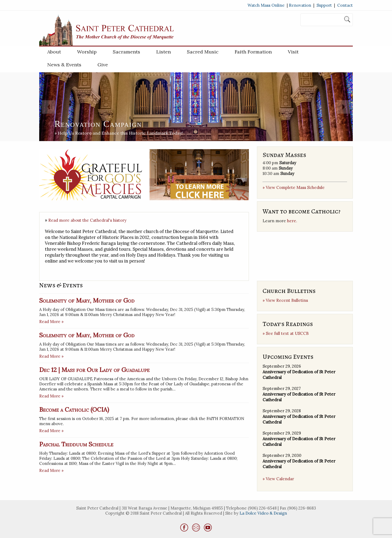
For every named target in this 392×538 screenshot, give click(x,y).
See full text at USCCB (287, 333)
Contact (345, 5)
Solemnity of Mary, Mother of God (87, 300)
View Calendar (280, 479)
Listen (164, 52)
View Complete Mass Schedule (295, 187)
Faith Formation (253, 52)
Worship (87, 52)
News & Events (64, 65)
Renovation (300, 5)
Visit (293, 52)
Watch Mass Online (266, 5)
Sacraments (126, 52)
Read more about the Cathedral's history (87, 220)
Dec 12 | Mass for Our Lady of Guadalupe (94, 370)
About (54, 52)
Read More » (51, 322)
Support (324, 5)
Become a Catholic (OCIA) (74, 409)
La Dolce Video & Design (263, 513)
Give (103, 65)
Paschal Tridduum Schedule (76, 444)
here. (292, 221)
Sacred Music (203, 52)
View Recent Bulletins (287, 300)
